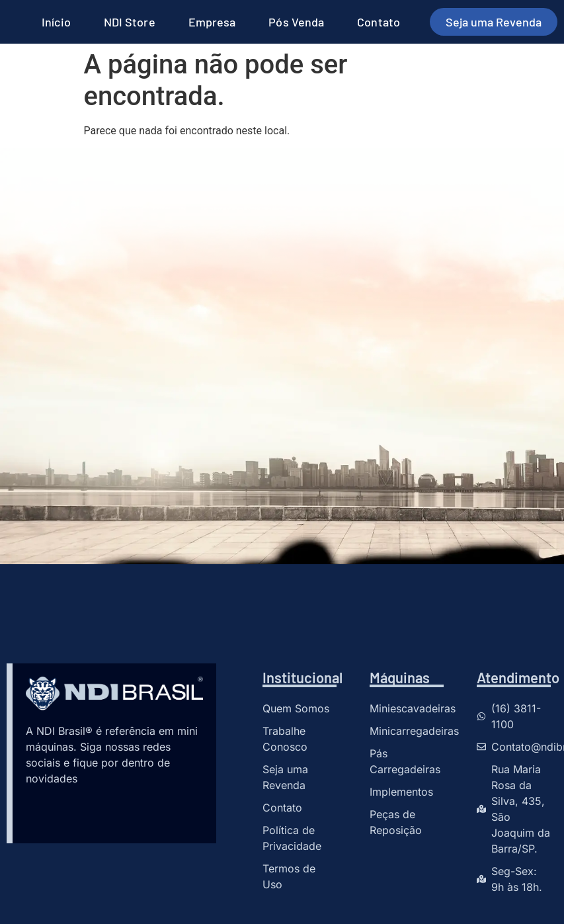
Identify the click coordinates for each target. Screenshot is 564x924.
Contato (379, 22)
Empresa (212, 22)
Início (56, 22)
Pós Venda (296, 22)
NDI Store (130, 22)
